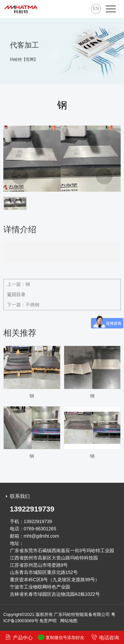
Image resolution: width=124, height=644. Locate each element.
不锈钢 (32, 305)
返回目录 (16, 294)
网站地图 (69, 621)
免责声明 (48, 621)
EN (96, 8)
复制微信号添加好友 (61, 637)
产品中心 (19, 637)
